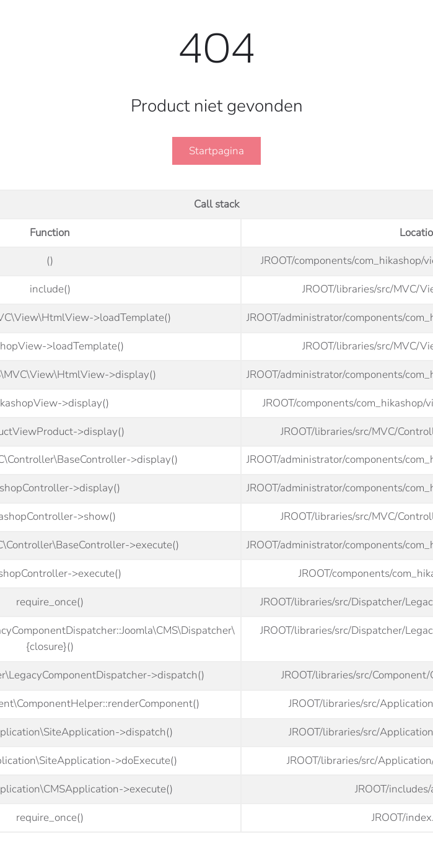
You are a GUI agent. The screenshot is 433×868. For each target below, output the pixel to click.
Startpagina (216, 151)
